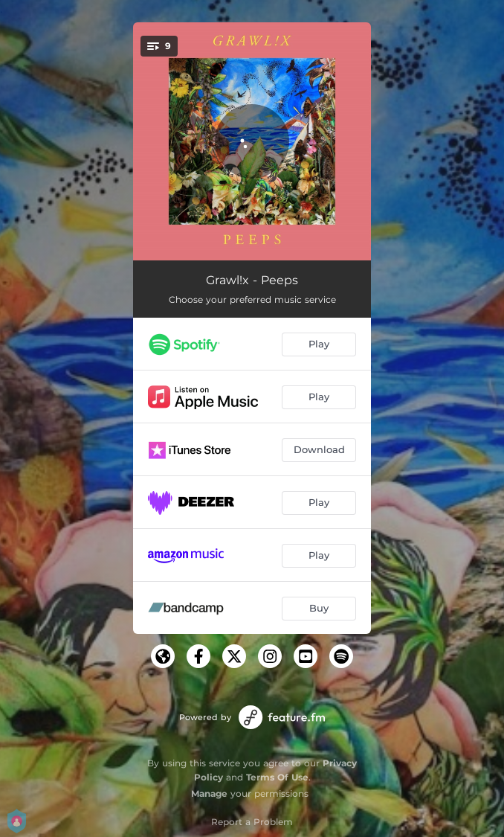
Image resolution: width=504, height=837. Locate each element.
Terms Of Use (277, 777)
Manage (209, 793)
